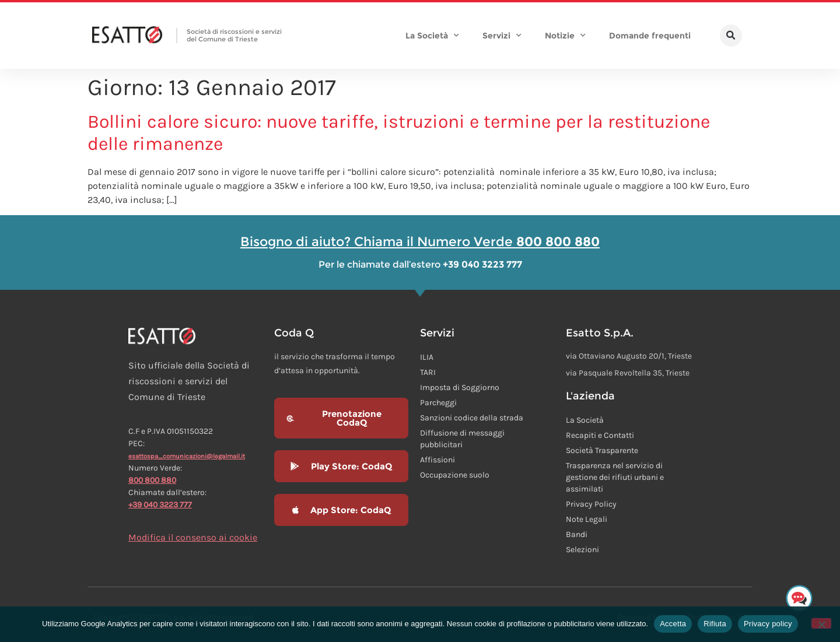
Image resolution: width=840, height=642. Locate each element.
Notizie (565, 36)
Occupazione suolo (455, 475)
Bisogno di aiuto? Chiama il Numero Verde (420, 242)
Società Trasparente (602, 450)
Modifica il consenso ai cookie (193, 537)
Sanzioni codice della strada (472, 418)
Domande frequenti (650, 36)
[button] (731, 36)
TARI (428, 372)
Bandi (577, 534)
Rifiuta (715, 624)
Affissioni (437, 460)
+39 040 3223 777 (160, 505)
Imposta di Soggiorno (460, 387)
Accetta (673, 624)
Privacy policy (768, 624)
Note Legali (587, 519)
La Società (432, 36)
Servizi (502, 36)
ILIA (427, 357)
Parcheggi (438, 403)
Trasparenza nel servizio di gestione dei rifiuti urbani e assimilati (615, 477)
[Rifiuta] (821, 623)
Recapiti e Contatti (600, 435)
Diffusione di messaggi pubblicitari (462, 439)
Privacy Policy (591, 504)
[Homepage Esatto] (127, 36)
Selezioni (582, 550)
